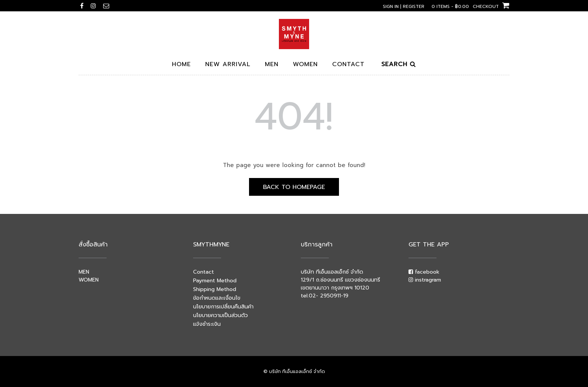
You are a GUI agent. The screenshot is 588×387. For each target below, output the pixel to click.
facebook (424, 272)
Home (181, 65)
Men (272, 65)
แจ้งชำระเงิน (207, 324)
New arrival (228, 65)
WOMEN (89, 280)
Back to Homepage (294, 187)
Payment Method (215, 281)
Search (399, 65)
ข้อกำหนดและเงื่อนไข (217, 298)
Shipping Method (215, 289)
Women (305, 65)
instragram (425, 280)
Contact (348, 65)
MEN (84, 272)
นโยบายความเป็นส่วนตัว (220, 315)
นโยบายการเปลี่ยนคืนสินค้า (223, 307)
